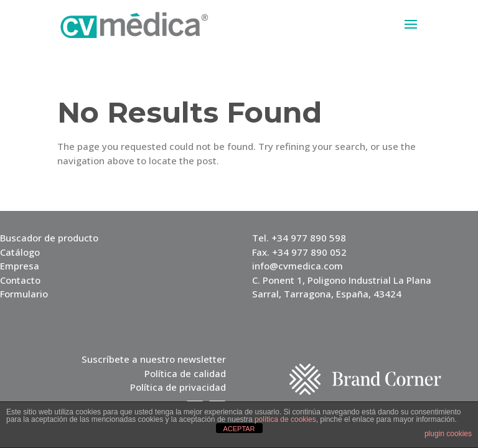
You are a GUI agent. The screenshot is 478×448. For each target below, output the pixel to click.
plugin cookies (448, 434)
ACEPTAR (239, 429)
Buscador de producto (49, 238)
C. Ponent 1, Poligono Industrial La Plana (342, 280)
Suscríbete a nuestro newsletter (154, 359)
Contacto (20, 280)
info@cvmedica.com (298, 266)
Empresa (20, 266)
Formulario (24, 294)
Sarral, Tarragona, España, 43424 (327, 294)
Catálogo (20, 252)
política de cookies (285, 419)
